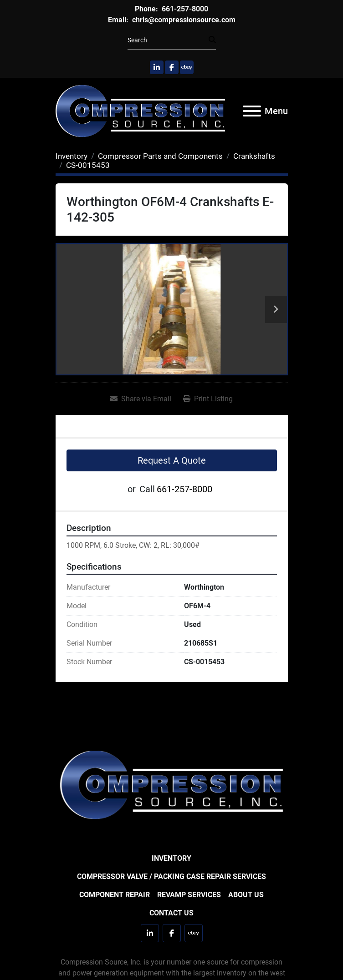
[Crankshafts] (254, 156)
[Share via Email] (141, 399)
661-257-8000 (184, 9)
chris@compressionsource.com (183, 20)
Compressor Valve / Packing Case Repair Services (171, 876)
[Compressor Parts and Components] (160, 156)
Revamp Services (189, 895)
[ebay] (187, 67)
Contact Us (171, 913)
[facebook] (172, 67)
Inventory (171, 858)
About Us (246, 895)
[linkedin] (157, 67)
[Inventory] (72, 156)
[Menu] (252, 111)
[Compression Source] (172, 784)
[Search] (168, 40)
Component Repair (115, 895)
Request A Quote (172, 460)
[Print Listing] (208, 399)
